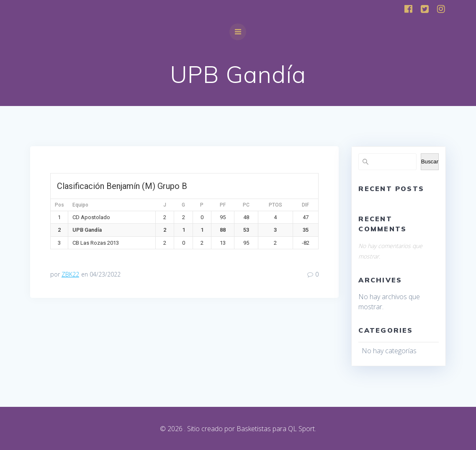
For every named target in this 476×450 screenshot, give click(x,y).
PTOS (275, 205)
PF (223, 205)
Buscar (430, 162)
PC (246, 205)
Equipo (80, 205)
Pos (59, 205)
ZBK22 (70, 274)
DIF (305, 205)
